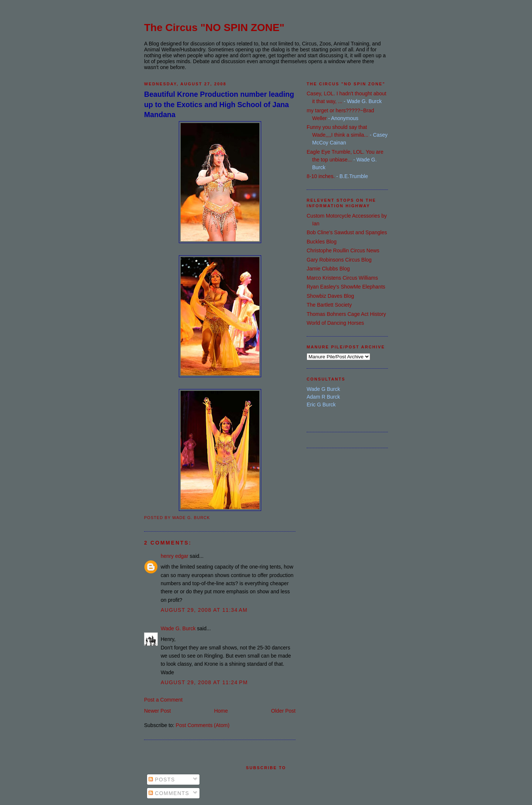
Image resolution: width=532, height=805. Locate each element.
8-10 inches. (321, 176)
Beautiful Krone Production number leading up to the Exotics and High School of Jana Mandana (219, 104)
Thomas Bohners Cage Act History (346, 314)
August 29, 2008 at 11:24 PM (204, 682)
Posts (162, 780)
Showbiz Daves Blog (330, 296)
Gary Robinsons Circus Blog (339, 260)
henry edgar (175, 556)
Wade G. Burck (178, 628)
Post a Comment (163, 700)
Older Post (283, 711)
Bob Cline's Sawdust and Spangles (347, 232)
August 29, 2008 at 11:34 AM (204, 610)
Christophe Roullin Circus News (343, 250)
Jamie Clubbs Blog (328, 269)
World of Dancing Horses (335, 323)
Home (221, 711)
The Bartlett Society (329, 305)
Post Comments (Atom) (203, 725)
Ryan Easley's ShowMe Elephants (346, 287)
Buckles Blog (322, 242)
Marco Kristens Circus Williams (342, 278)
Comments (169, 793)
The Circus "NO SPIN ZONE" (214, 28)
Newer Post (157, 711)
